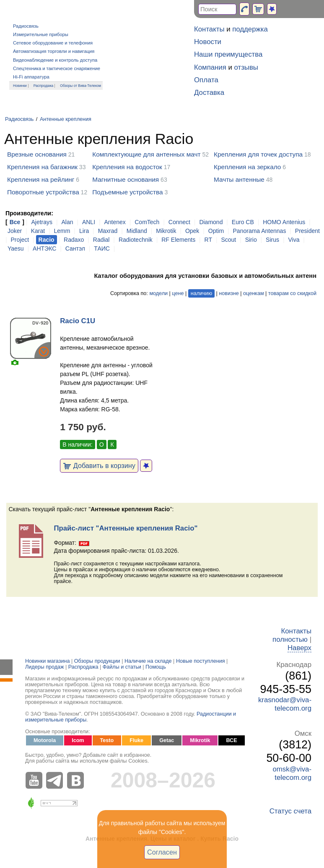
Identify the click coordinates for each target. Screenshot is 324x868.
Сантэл (75, 248)
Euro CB (243, 222)
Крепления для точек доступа (258, 154)
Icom (78, 740)
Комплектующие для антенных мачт (146, 154)
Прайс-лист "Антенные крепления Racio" (126, 528)
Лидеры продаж (45, 667)
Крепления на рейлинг (41, 179)
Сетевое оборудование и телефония (53, 43)
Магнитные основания (126, 179)
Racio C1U (78, 321)
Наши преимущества (228, 54)
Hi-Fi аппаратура (31, 77)
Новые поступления (201, 661)
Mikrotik (166, 231)
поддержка (250, 29)
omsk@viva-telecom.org (292, 773)
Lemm (62, 231)
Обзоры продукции (97, 661)
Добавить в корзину (99, 465)
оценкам (253, 293)
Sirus (272, 240)
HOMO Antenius (284, 222)
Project (20, 240)
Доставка (209, 93)
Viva (294, 240)
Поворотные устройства (43, 192)
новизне (229, 293)
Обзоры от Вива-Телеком (80, 86)
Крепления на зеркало (247, 167)
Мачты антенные (239, 179)
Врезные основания (37, 154)
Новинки (20, 86)
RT (208, 240)
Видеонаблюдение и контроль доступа (55, 60)
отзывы (246, 67)
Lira (84, 231)
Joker (15, 231)
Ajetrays (42, 222)
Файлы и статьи (122, 667)
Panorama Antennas (260, 231)
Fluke (136, 740)
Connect (179, 222)
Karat (38, 231)
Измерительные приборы (41, 34)
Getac (167, 740)
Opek (192, 231)
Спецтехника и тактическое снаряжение (57, 68)
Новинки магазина (47, 661)
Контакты (209, 29)
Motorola (45, 740)
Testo (107, 740)
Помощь (156, 667)
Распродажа (44, 86)
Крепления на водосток (127, 167)
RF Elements (178, 240)
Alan (67, 222)
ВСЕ (231, 740)
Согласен (162, 852)
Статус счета (290, 811)
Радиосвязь (26, 26)
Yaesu (16, 248)
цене (178, 293)
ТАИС (102, 248)
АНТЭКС (44, 248)
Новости (208, 42)
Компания (210, 67)
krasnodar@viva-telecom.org (285, 704)
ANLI (89, 222)
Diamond (211, 222)
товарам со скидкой (292, 293)
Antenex (115, 222)
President (307, 231)
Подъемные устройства (127, 192)
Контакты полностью (292, 635)
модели (158, 293)
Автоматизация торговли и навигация (54, 51)
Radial (101, 240)
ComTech (147, 222)
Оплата (206, 80)
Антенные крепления (66, 119)
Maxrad (108, 231)
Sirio (251, 240)
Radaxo (74, 240)
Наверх (299, 648)
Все (15, 222)
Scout (228, 240)
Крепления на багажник (42, 167)
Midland (137, 231)
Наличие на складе (148, 661)
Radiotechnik (136, 240)
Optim (216, 231)
